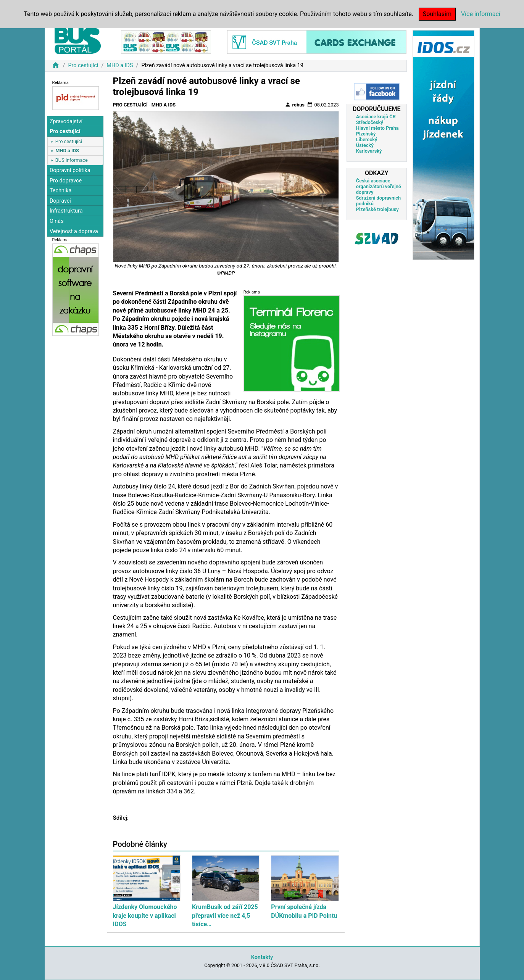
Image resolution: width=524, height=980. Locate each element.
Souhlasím (437, 14)
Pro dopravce (66, 181)
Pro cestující (83, 65)
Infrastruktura (66, 211)
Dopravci (60, 201)
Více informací (481, 14)
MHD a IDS (120, 65)
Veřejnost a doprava (74, 231)
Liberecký (367, 139)
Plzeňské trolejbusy (377, 209)
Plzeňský (366, 134)
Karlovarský (369, 151)
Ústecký (365, 145)
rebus (295, 105)
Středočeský (370, 122)
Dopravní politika (70, 170)
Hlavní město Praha (377, 128)
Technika (61, 191)
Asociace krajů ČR (376, 117)
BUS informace (72, 160)
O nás (57, 221)
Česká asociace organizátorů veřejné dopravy (379, 186)
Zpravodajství (66, 122)
